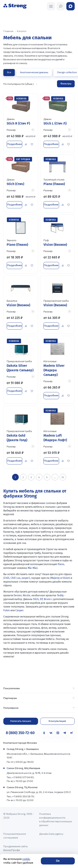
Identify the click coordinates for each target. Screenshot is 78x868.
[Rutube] (72, 733)
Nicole (27, 595)
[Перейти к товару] (21, 123)
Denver (18, 595)
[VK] (51, 733)
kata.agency (56, 834)
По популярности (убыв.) (19, 84)
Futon (7, 610)
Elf (41, 599)
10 (63, 477)
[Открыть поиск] (51, 6)
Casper (19, 610)
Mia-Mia (32, 568)
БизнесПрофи (12, 850)
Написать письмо (21, 721)
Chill (7, 578)
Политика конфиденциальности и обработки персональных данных (56, 819)
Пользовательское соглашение (15, 836)
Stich (36, 599)
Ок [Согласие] (58, 861)
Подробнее (15, 144)
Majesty (55, 578)
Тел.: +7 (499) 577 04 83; (20, 777)
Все (9, 72)
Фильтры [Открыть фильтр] (66, 83)
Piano (61, 564)
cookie (26, 859)
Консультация (57, 721)
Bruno (47, 599)
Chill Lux (15, 578)
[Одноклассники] (44, 733)
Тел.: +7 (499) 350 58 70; (21, 796)
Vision (66, 578)
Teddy (60, 595)
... (55, 477)
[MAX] (58, 733)
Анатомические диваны (34, 72)
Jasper (25, 578)
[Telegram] (65, 733)
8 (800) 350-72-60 (20, 733)
